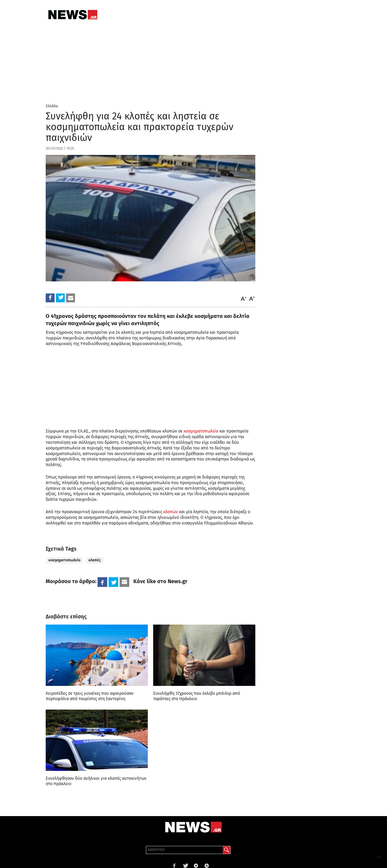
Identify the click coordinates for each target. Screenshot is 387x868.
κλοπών (171, 512)
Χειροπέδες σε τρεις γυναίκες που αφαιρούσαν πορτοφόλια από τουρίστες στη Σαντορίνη (90, 696)
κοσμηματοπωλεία (201, 431)
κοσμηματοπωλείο (64, 560)
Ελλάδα (52, 106)
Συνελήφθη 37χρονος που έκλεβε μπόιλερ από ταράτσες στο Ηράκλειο (197, 696)
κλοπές (95, 560)
